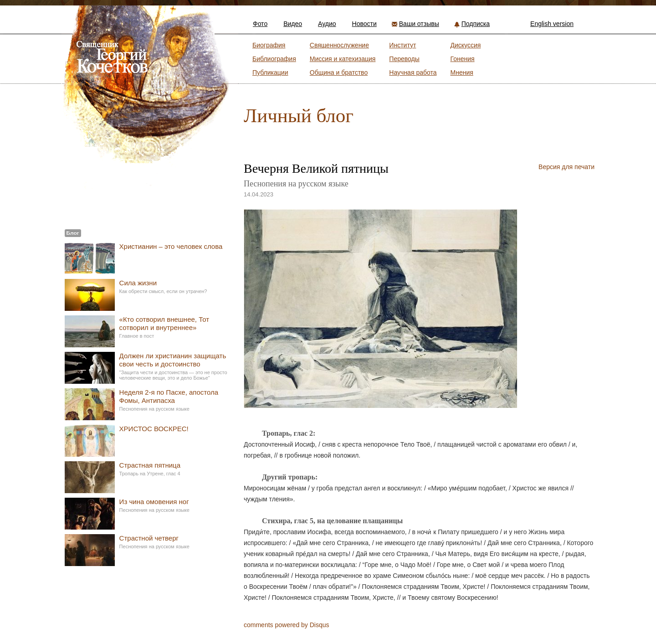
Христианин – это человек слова (171, 246)
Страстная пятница (150, 465)
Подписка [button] (476, 24)
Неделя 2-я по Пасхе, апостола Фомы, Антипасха (169, 396)
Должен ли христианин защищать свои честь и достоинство (173, 360)
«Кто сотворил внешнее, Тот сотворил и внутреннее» (164, 323)
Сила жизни (138, 283)
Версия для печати (566, 167)
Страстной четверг (149, 538)
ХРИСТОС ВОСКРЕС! (154, 429)
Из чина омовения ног (154, 502)
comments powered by (287, 625)
